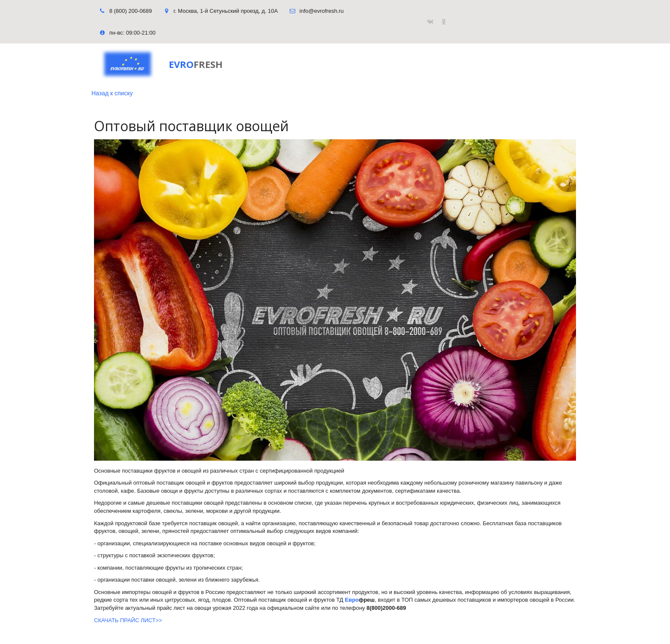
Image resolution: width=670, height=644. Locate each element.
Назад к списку (112, 93)
